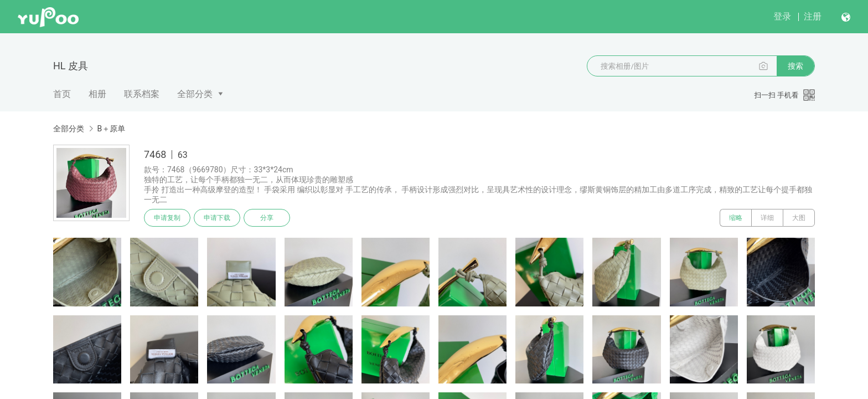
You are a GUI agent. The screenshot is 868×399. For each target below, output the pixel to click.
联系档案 (142, 94)
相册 (97, 94)
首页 (62, 94)
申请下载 (217, 218)
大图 (799, 218)
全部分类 (195, 94)
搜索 (795, 66)
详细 (767, 218)
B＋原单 (111, 129)
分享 (267, 218)
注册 (813, 16)
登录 (782, 16)
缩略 (736, 218)
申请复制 (167, 218)
